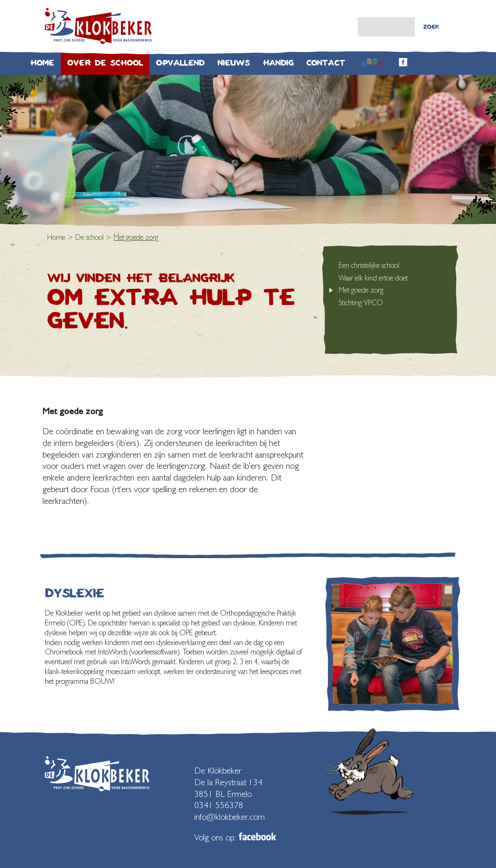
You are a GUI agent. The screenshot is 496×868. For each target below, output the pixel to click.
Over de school (105, 63)
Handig (278, 63)
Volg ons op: (235, 837)
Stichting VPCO (361, 303)
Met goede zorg (361, 290)
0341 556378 (219, 805)
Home (42, 63)
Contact (326, 63)
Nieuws (234, 63)
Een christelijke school (369, 265)
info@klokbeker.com (230, 817)
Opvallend (180, 63)
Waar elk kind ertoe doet (373, 278)
